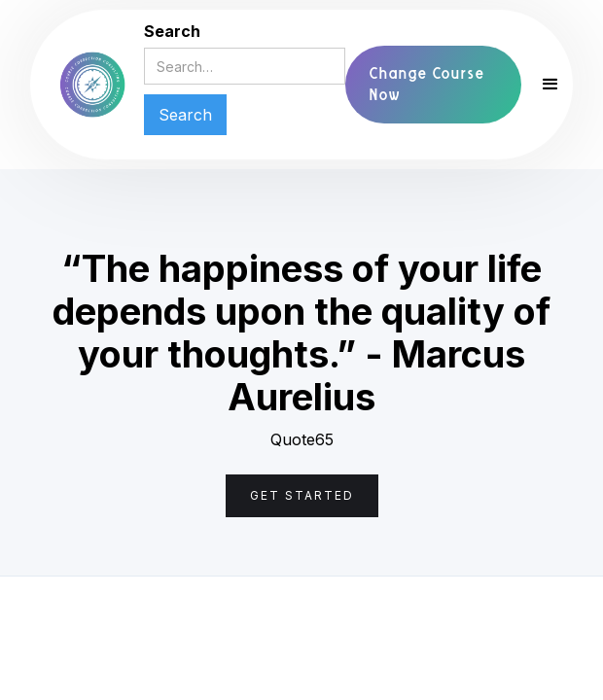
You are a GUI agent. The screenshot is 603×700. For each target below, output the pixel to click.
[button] (542, 85)
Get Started (302, 495)
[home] (92, 85)
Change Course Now (427, 84)
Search (172, 31)
